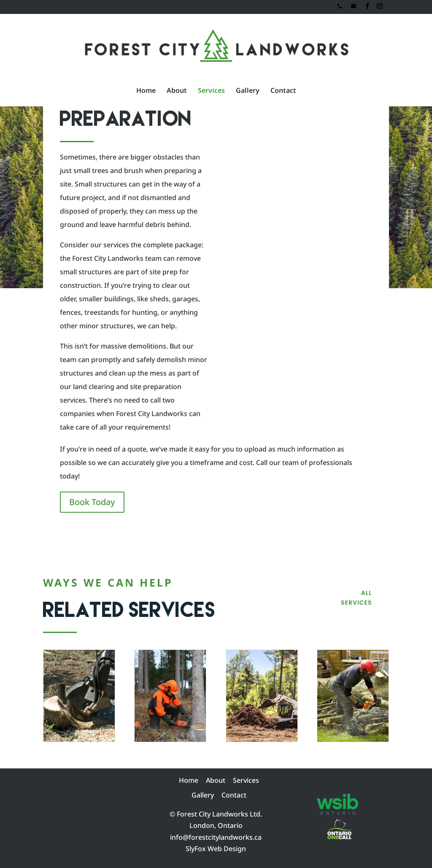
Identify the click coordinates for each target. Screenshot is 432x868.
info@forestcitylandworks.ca (216, 837)
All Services (356, 598)
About (177, 91)
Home (146, 91)
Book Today (92, 502)
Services (211, 91)
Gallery (248, 91)
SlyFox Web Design (216, 849)
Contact (283, 91)
